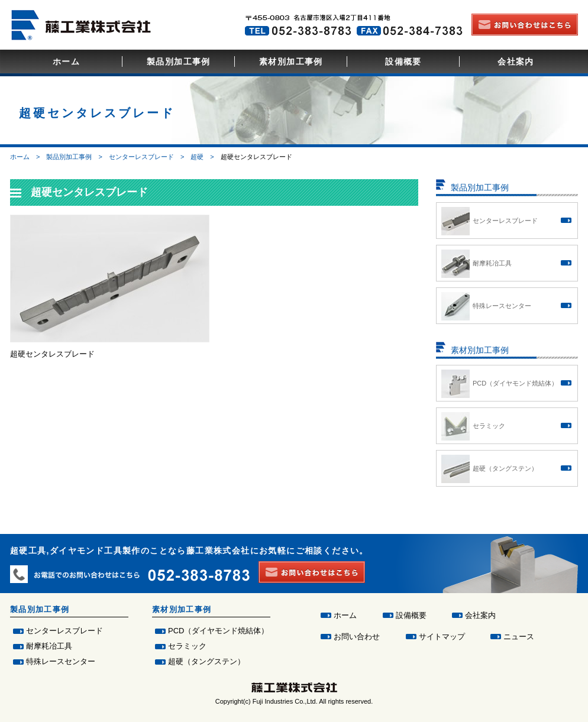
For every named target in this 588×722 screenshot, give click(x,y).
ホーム (66, 61)
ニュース (519, 637)
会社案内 (516, 61)
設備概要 (403, 61)
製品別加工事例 (179, 61)
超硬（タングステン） (206, 661)
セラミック (187, 646)
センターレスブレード (141, 157)
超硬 (197, 157)
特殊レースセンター (61, 661)
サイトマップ (442, 637)
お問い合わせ (357, 637)
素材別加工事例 (291, 61)
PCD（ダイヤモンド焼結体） (218, 631)
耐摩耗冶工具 (49, 646)
